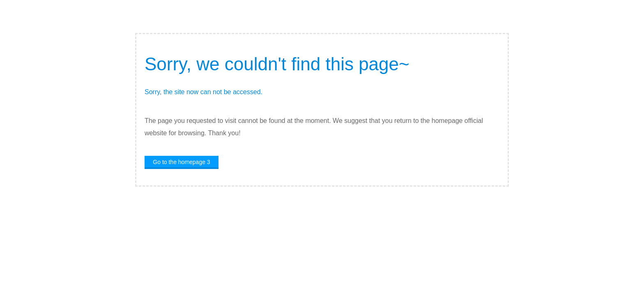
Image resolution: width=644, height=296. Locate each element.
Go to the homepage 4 (181, 162)
